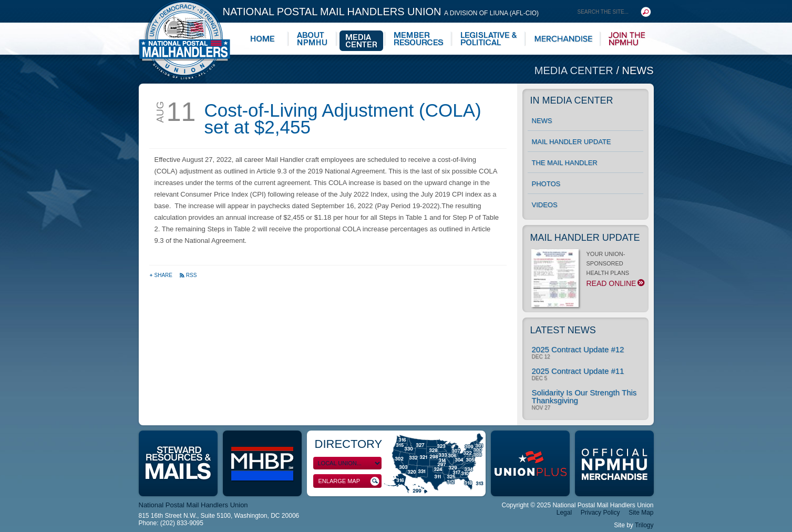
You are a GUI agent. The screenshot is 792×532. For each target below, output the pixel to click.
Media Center (575, 70)
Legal (564, 513)
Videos (545, 205)
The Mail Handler (565, 163)
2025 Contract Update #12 (578, 349)
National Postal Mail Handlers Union (381, 12)
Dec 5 (539, 378)
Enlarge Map (349, 481)
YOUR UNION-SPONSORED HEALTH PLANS (587, 272)
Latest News (563, 330)
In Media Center (572, 100)
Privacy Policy (600, 513)
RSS (188, 275)
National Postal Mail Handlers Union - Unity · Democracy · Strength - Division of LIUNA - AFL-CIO (184, 40)
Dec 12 (541, 357)
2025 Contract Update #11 (578, 371)
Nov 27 (541, 408)
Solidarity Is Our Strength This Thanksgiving (584, 396)
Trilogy (644, 525)
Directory (349, 444)
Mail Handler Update (572, 142)
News (638, 70)
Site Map (641, 513)
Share (162, 275)
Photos (546, 184)
